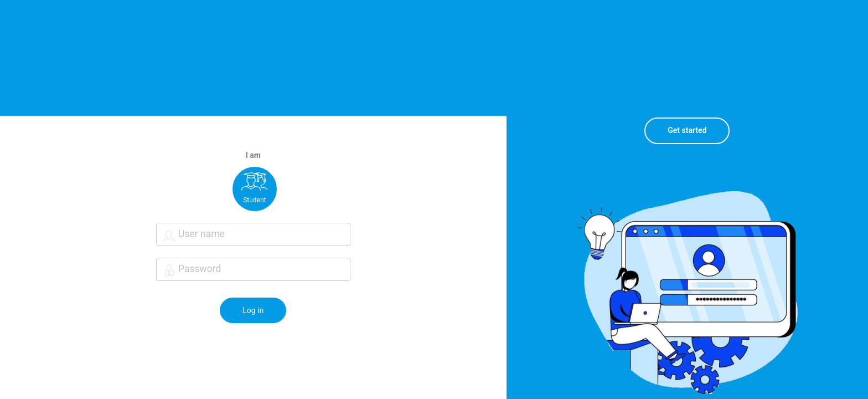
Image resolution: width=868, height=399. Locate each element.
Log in (253, 310)
